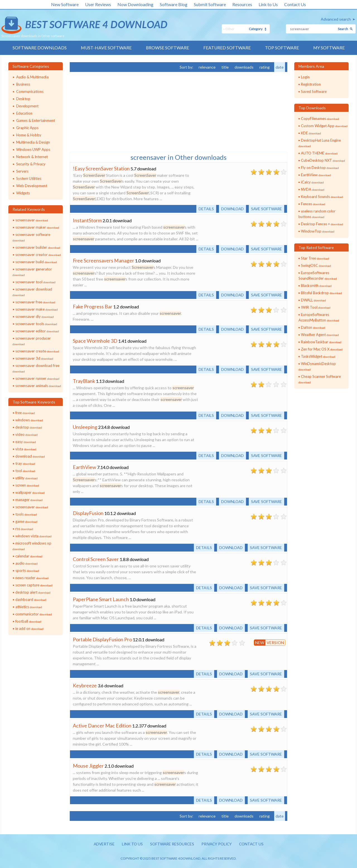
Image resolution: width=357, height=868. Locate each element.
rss (24, 529)
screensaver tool (35, 282)
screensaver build (36, 262)
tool (25, 471)
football (28, 621)
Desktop (23, 99)
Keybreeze (85, 685)
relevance (207, 67)
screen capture (34, 585)
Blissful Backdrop (321, 293)
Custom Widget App (324, 126)
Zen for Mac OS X (322, 349)
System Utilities (29, 178)
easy (26, 442)
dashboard (31, 599)
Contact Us (295, 4)
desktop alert (33, 592)
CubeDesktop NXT (323, 160)
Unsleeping (85, 427)
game (26, 521)
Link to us (131, 844)
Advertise (102, 844)
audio (26, 563)
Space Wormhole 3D (95, 341)
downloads (244, 67)
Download (231, 209)
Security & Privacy (31, 164)
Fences (313, 204)
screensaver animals (38, 386)
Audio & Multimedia (32, 77)
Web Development (32, 186)
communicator (34, 614)
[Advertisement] (112, 111)
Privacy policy (217, 844)
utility (26, 478)
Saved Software (314, 91)
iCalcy (312, 182)
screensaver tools (36, 324)
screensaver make (37, 309)
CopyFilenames (320, 119)
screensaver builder (38, 247)
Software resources (171, 844)
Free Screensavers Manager (104, 260)
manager (29, 500)
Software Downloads (39, 48)
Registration (311, 84)
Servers (22, 171)
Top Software (282, 48)
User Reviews (98, 4)
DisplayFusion (88, 513)
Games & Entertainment (36, 120)
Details (204, 209)
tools (26, 514)
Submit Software (210, 4)
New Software (65, 4)
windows (29, 420)
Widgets (23, 193)
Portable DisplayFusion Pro (102, 639)
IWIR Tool (316, 307)
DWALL (313, 300)
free (25, 413)
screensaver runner (37, 378)
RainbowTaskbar (321, 342)
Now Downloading (135, 4)
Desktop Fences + (322, 224)
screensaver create (37, 351)
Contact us (254, 844)
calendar (29, 556)
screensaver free (35, 302)
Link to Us (268, 4)
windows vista (33, 536)
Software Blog (174, 4)
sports (27, 570)
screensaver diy (35, 316)
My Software (330, 48)
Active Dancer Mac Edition (102, 726)
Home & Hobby (29, 135)
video (26, 434)
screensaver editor (37, 331)
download (30, 456)
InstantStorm (87, 220)
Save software (266, 209)
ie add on (29, 628)
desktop (29, 427)
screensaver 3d (34, 358)
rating (265, 67)
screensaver (32, 220)
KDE (311, 133)
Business (23, 84)
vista (26, 449)
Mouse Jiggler (88, 766)
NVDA (313, 189)
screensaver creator (38, 255)
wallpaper (30, 492)
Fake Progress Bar (93, 306)
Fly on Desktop (320, 168)
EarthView (85, 467)
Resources (242, 4)
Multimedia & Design (33, 142)
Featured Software (227, 48)
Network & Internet (32, 157)
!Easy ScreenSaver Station (101, 168)
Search (343, 29)
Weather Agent (320, 335)
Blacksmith (316, 286)
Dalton (313, 327)
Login (305, 77)
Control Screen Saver (96, 559)
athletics (29, 607)
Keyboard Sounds (322, 197)
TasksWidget (318, 356)
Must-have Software (106, 48)
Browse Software (167, 48)
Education (24, 113)
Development (27, 106)
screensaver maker (37, 227)
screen (27, 485)
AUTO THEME (319, 153)
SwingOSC (316, 265)
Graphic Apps (27, 128)
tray (25, 463)
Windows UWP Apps (33, 149)
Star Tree (315, 258)
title (225, 67)
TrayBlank (84, 381)
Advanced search (336, 19)
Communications (30, 91)
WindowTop (318, 231)
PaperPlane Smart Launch (101, 599)
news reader (32, 578)
